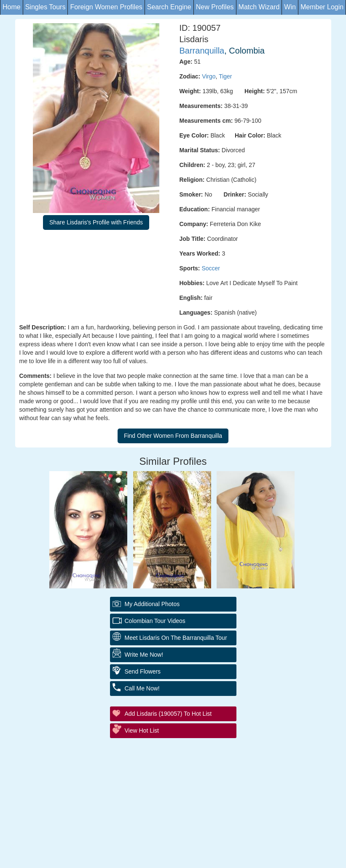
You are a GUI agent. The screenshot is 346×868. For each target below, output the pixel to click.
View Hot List (142, 731)
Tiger (225, 76)
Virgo (209, 76)
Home (12, 7)
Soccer (211, 268)
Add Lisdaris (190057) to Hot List (168, 714)
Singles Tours (46, 7)
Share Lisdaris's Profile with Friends (96, 222)
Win (290, 7)
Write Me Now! (144, 655)
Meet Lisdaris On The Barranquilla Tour (176, 638)
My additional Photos (152, 604)
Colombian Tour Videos (155, 621)
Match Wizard (259, 7)
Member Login (322, 7)
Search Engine (169, 7)
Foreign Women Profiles (106, 7)
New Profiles (215, 7)
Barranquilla (202, 51)
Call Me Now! (142, 688)
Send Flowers (143, 671)
